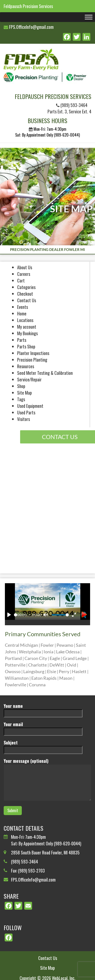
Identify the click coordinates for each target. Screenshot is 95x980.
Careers (24, 274)
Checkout (25, 294)
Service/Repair (29, 379)
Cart (21, 280)
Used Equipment (30, 406)
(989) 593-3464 (72, 105)
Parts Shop (26, 346)
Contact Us (27, 300)
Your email (43, 728)
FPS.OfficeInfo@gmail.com (31, 27)
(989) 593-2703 (31, 871)
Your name (43, 709)
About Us (25, 267)
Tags (21, 399)
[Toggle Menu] (89, 17)
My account (27, 327)
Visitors (24, 419)
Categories (26, 287)
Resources (26, 366)
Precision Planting (32, 360)
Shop (21, 386)
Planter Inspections (33, 353)
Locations (25, 320)
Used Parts (26, 412)
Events (23, 307)
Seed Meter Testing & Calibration (45, 373)
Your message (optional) (47, 780)
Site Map (24, 393)
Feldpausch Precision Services (28, 6)
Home (22, 313)
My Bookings (27, 333)
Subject (43, 746)
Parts (22, 340)
